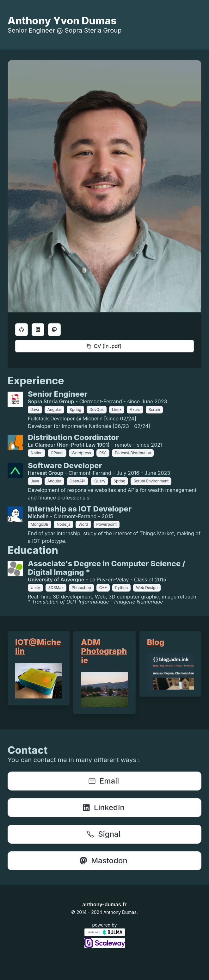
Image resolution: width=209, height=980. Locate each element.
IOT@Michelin (38, 647)
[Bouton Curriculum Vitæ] (104, 346)
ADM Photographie (104, 651)
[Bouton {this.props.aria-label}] (22, 330)
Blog (156, 642)
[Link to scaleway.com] (105, 946)
